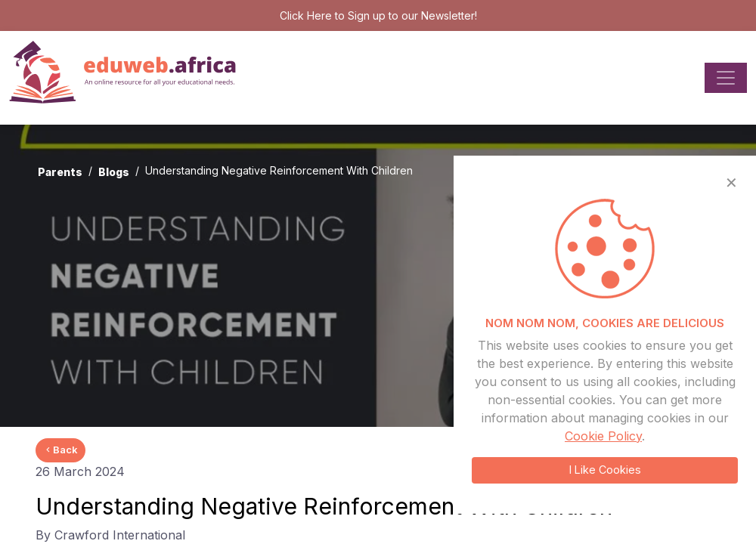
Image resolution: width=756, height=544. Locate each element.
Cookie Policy (603, 436)
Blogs (114, 172)
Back (60, 450)
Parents (60, 172)
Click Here (306, 15)
